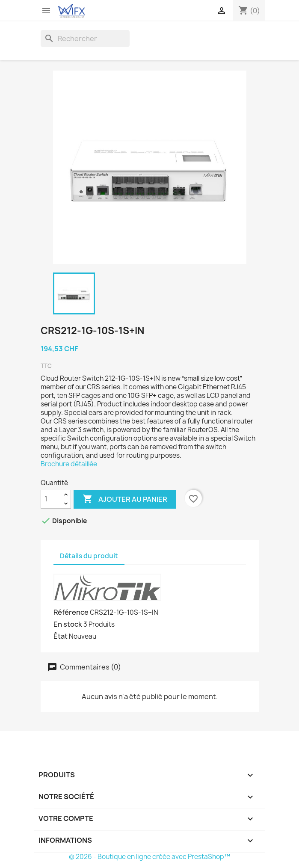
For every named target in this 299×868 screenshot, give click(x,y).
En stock (68, 624)
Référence (71, 612)
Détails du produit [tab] (89, 556)
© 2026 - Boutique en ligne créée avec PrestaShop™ (149, 857)
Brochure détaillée (69, 464)
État (61, 636)
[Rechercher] (85, 39)
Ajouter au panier (125, 499)
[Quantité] (51, 499)
